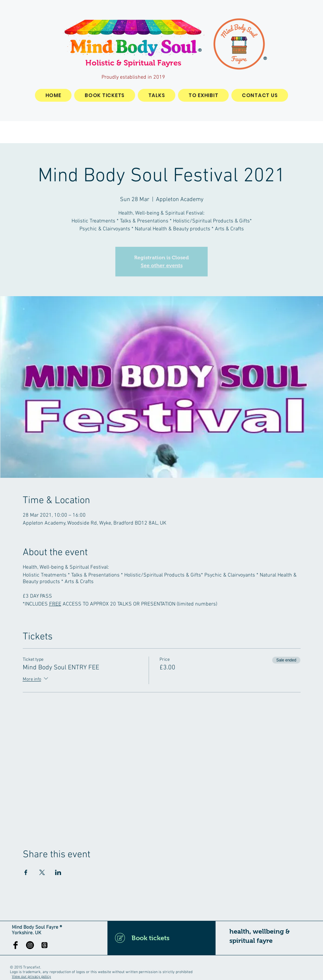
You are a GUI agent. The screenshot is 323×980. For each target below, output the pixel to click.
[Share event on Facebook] (26, 872)
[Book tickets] (161, 938)
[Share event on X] (42, 872)
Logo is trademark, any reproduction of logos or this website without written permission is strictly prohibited (101, 972)
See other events (162, 265)
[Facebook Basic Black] (15, 945)
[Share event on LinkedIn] (58, 872)
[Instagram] (30, 945)
